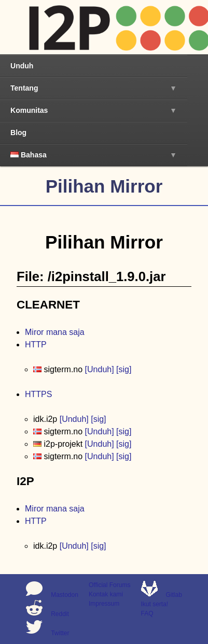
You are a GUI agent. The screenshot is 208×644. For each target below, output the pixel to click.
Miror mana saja (55, 332)
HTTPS (38, 394)
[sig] (124, 369)
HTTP (36, 345)
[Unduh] (100, 369)
